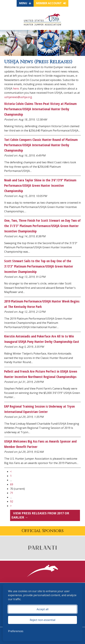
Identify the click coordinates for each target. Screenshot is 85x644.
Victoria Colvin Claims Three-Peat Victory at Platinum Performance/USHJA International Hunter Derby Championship (40, 109)
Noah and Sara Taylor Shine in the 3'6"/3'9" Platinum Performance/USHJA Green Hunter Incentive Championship (40, 185)
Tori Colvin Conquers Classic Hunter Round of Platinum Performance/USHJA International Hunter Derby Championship (41, 145)
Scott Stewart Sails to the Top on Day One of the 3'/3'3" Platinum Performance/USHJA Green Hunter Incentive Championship (39, 266)
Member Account (51, 3)
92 (12, 501)
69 (12, 484)
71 (12, 493)
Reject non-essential (42, 620)
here (16, 89)
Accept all (42, 609)
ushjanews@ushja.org (18, 97)
